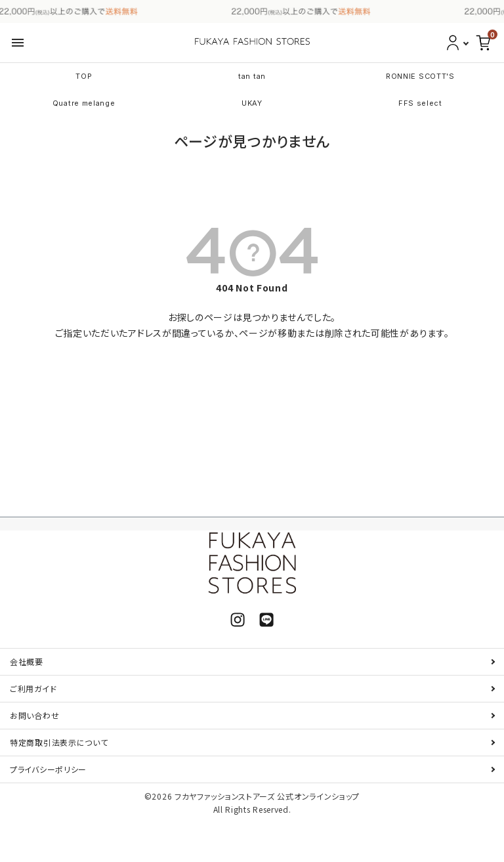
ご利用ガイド (33, 688)
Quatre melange (84, 103)
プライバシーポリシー (48, 769)
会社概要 (27, 661)
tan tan (252, 76)
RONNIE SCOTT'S (420, 76)
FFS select (420, 103)
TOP (84, 76)
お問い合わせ (34, 715)
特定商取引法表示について (59, 742)
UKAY (252, 103)
